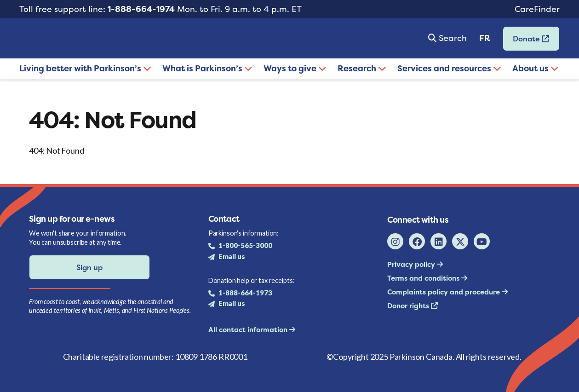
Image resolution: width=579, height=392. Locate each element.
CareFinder (537, 9)
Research (362, 68)
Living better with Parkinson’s (85, 68)
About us (536, 68)
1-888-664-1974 (141, 9)
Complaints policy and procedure (444, 292)
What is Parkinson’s (207, 68)
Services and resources (449, 68)
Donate (526, 42)
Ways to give (295, 68)
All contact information (249, 330)
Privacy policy (412, 264)
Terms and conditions (424, 278)
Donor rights (409, 306)
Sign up (89, 267)
